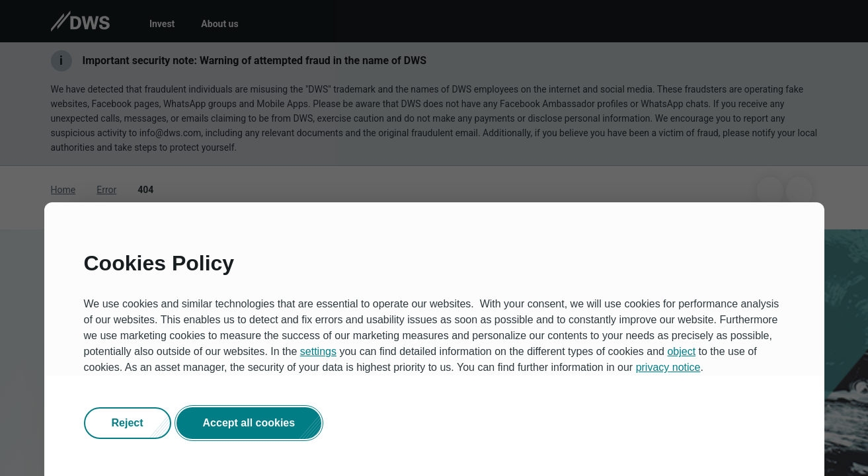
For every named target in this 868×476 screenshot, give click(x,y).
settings (318, 351)
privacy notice (668, 367)
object (681, 351)
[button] (128, 423)
